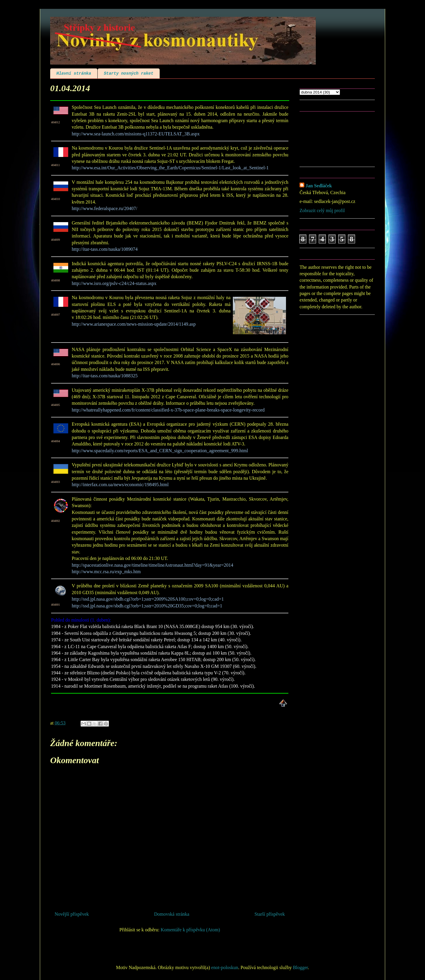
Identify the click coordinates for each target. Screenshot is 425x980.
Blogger (300, 967)
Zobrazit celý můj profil (322, 210)
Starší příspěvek (270, 914)
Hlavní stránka (74, 73)
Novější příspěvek (72, 914)
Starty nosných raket (129, 73)
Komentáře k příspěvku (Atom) (190, 930)
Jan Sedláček (319, 186)
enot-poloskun (225, 967)
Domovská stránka (172, 914)
